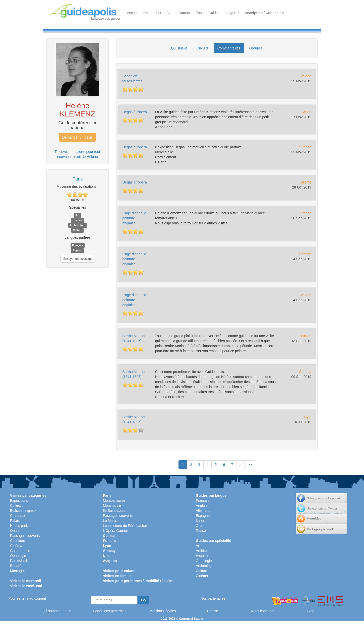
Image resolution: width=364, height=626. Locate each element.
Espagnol (203, 516)
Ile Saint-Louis (114, 511)
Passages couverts (25, 536)
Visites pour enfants (120, 571)
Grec (200, 526)
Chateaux (18, 516)
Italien (200, 521)
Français (203, 500)
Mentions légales (163, 611)
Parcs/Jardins (21, 561)
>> (250, 465)
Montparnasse (114, 500)
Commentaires (229, 48)
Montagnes (19, 571)
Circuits (202, 48)
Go (143, 600)
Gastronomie (20, 551)
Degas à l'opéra (135, 112)
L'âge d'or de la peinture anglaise (134, 218)
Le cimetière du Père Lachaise (127, 526)
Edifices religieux (23, 511)
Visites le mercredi (25, 581)
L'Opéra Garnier (115, 531)
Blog (311, 611)
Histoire (202, 556)
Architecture (205, 551)
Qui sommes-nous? (57, 611)
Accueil (133, 13)
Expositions (19, 500)
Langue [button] (232, 13)
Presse (213, 611)
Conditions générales (110, 611)
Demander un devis (77, 137)
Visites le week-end (26, 586)
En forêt (16, 566)
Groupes (256, 48)
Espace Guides (207, 13)
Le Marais (111, 521)
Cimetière (18, 541)
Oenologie (18, 556)
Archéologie (205, 566)
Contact (185, 13)
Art (198, 546)
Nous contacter (263, 611)
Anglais (202, 506)
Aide (170, 13)
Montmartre (112, 506)
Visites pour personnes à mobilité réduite (137, 581)
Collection (18, 506)
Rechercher (152, 13)
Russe (201, 531)
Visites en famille (117, 576)
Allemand (203, 511)
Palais (15, 521)
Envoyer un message (77, 259)
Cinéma (16, 546)
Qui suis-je (179, 48)
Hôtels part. (19, 526)
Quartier (16, 531)
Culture (201, 571)
